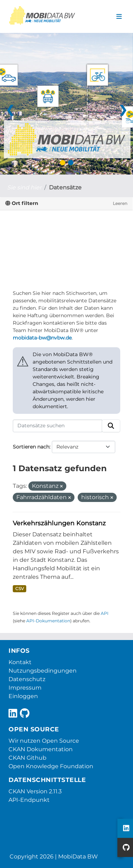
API (105, 613)
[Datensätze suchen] (57, 426)
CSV (20, 589)
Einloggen (23, 696)
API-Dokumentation (48, 621)
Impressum (25, 688)
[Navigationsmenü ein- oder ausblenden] (119, 17)
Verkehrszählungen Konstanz (59, 523)
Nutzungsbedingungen (43, 671)
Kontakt (20, 662)
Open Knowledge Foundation (51, 766)
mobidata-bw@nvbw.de (42, 338)
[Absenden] (111, 426)
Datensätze (65, 187)
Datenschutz (27, 679)
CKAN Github (27, 758)
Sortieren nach (31, 447)
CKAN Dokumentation (41, 749)
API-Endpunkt (29, 800)
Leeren (120, 203)
